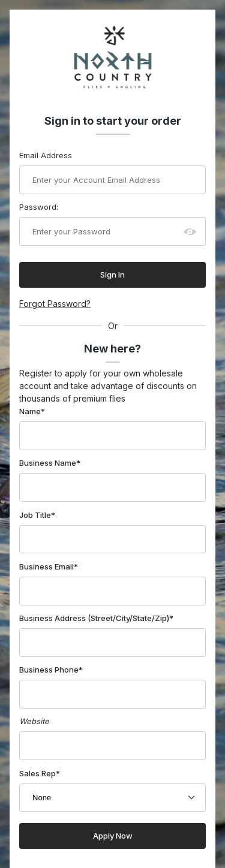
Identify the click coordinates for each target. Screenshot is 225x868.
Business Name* (50, 463)
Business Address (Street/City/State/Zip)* (96, 618)
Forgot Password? (55, 304)
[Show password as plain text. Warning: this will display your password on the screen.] (190, 231)
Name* (32, 411)
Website (34, 721)
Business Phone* (51, 670)
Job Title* (37, 515)
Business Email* (49, 566)
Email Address (46, 155)
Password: (39, 207)
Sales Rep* (40, 773)
